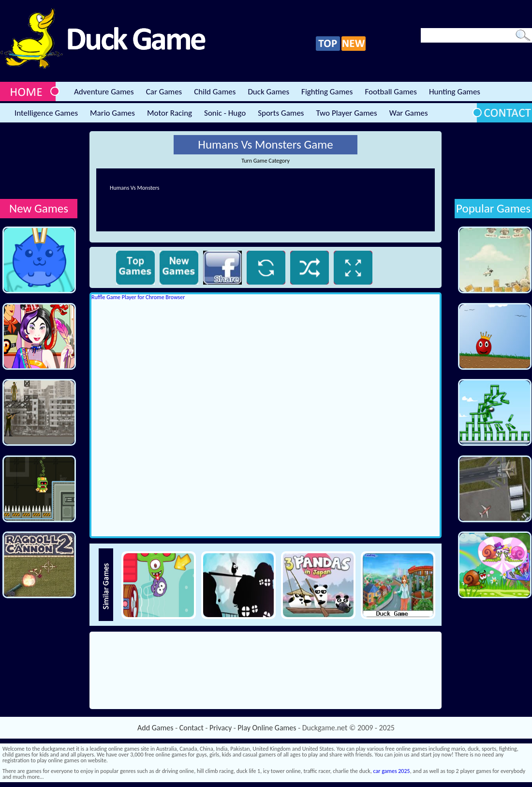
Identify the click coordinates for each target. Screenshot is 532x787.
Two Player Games (347, 113)
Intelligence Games (46, 113)
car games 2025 (392, 771)
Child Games (215, 92)
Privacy (221, 728)
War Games (409, 113)
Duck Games (268, 92)
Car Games (164, 92)
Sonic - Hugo (225, 113)
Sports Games (281, 113)
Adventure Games (104, 92)
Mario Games (112, 113)
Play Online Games (267, 728)
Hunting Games (455, 92)
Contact (192, 728)
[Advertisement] (39, 161)
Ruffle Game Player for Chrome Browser (138, 297)
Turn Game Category (266, 161)
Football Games (391, 92)
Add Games (155, 728)
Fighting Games (327, 92)
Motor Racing (170, 113)
